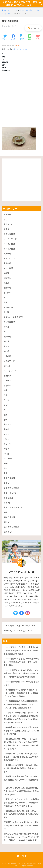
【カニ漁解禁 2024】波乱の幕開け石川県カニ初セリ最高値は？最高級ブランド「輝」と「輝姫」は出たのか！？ (21, 704)
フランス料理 (9, 234)
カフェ (6, 434)
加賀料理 (7, 337)
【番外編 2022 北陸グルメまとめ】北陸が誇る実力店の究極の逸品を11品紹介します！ (21, 768)
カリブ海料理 (9, 322)
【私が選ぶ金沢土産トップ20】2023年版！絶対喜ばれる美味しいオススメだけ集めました (21, 780)
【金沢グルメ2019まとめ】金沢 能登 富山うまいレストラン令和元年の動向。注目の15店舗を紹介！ (21, 791)
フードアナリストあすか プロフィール (19, 626)
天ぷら (6, 346)
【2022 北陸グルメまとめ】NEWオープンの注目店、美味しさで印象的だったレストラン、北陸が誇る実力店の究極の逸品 (21, 673)
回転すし (7, 278)
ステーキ (7, 381)
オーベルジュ (9, 307)
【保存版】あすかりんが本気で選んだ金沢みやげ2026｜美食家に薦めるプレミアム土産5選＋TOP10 (21, 731)
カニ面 (6, 312)
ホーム (7, 10)
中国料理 (7, 263)
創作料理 (7, 288)
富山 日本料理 (9, 478)
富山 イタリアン (10, 493)
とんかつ (7, 293)
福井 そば (8, 532)
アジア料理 (8, 268)
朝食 (6, 420)
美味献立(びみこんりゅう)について (18, 631)
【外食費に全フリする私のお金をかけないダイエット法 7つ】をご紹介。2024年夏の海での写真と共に (21, 757)
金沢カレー (8, 366)
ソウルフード (9, 361)
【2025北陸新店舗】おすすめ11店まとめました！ (21, 683)
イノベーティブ (10, 239)
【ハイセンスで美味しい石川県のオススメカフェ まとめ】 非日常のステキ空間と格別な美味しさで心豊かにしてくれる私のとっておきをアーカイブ (21, 718)
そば (6, 405)
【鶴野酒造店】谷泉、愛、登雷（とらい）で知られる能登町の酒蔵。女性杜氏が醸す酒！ (21, 814)
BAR (6, 464)
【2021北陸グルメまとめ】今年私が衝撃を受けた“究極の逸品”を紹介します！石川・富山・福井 (21, 662)
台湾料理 (7, 254)
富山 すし (8, 483)
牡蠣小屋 (7, 356)
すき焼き (7, 386)
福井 (6, 512)
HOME (21, 856)
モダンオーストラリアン (14, 317)
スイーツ (7, 444)
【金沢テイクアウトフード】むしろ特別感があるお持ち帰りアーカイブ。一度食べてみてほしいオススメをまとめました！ (21, 803)
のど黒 (6, 351)
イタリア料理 (9, 249)
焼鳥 (6, 395)
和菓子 (6, 429)
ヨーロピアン (9, 258)
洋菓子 (6, 449)
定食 (6, 415)
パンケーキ (8, 459)
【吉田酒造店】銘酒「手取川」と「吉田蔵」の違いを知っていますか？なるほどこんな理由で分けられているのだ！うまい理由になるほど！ (21, 744)
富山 (6, 473)
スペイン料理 (9, 244)
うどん (6, 400)
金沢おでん (8, 224)
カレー (6, 410)
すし (6, 219)
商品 (6, 469)
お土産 (6, 283)
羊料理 (6, 273)
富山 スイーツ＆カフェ (13, 508)
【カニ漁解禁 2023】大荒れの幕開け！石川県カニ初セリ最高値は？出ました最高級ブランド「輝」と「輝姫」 (21, 693)
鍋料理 (6, 341)
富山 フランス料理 (11, 488)
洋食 (6, 303)
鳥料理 (6, 327)
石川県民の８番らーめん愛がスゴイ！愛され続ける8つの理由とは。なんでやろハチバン (21, 826)
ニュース (14, 10)
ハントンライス (10, 371)
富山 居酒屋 (8, 498)
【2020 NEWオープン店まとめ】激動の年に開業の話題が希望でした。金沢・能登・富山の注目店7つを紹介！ (21, 651)
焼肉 (6, 390)
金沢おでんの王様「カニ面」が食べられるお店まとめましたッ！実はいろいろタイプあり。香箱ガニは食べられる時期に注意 (21, 837)
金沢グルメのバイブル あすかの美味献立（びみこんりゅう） (20, 4)
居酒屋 (6, 229)
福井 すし (8, 522)
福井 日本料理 (9, 517)
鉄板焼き (7, 376)
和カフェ (7, 425)
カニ (6, 298)
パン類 (6, 454)
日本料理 (7, 215)
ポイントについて (20, 49)
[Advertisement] (21, 99)
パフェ (6, 439)
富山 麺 (7, 503)
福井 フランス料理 (11, 527)
